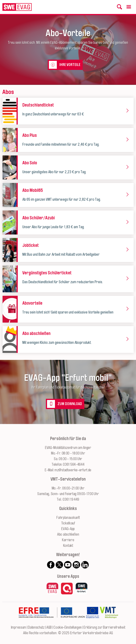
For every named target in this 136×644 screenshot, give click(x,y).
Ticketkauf (68, 523)
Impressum (19, 627)
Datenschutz (36, 627)
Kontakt (68, 546)
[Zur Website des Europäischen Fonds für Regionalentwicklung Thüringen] (52, 622)
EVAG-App (68, 529)
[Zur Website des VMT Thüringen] (109, 622)
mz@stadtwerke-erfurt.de (73, 470)
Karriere (68, 540)
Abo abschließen (68, 534)
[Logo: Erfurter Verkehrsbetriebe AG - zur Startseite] (17, 7)
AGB (49, 627)
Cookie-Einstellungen (68, 627)
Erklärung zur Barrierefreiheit (104, 627)
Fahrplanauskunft (68, 518)
